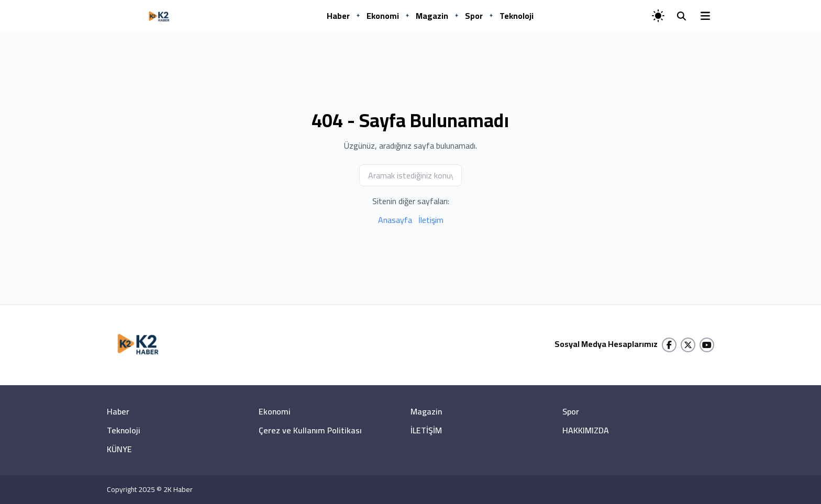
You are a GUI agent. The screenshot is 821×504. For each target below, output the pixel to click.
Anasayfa (395, 220)
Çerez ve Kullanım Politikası (310, 430)
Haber (338, 16)
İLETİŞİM (426, 430)
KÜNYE (119, 449)
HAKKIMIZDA (586, 430)
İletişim (431, 220)
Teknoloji (517, 16)
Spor (474, 16)
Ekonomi (383, 16)
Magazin (432, 16)
